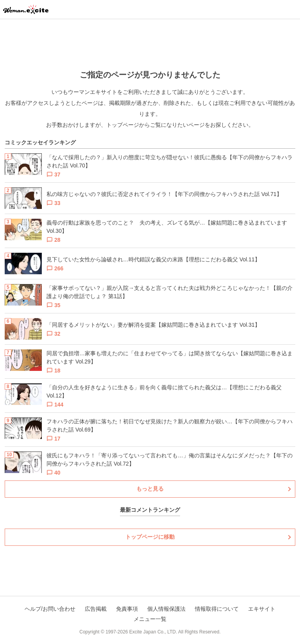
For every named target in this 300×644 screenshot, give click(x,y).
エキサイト (262, 609)
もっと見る (150, 489)
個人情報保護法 (166, 609)
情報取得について (217, 609)
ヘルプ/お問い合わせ (50, 609)
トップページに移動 (150, 537)
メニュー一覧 (150, 619)
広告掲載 (96, 609)
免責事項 (127, 609)
